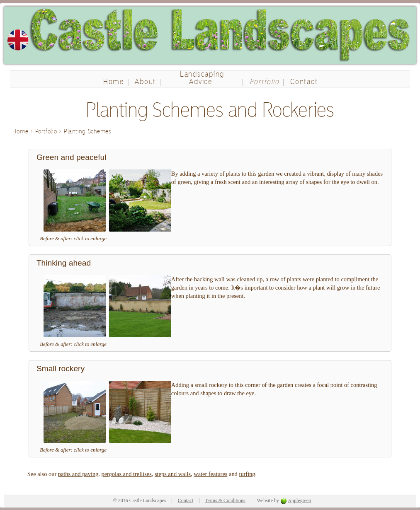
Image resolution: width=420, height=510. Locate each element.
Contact (304, 81)
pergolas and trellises (127, 474)
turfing (247, 474)
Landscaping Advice (202, 78)
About (145, 81)
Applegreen (299, 500)
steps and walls (173, 474)
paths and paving (78, 474)
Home (114, 81)
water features (210, 474)
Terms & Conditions (225, 500)
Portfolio (265, 81)
